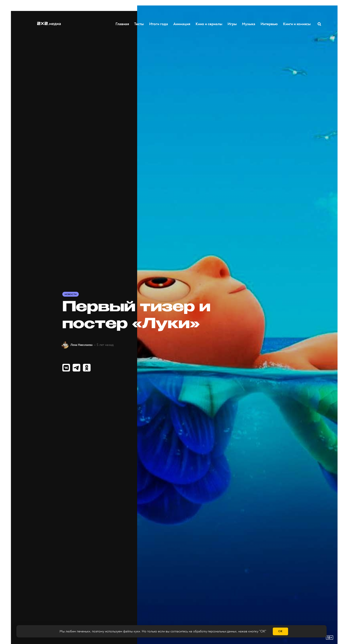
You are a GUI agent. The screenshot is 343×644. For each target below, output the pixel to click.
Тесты (139, 24)
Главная (122, 24)
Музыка (249, 24)
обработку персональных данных (215, 632)
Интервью (269, 24)
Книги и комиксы (297, 24)
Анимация (182, 24)
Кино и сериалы (209, 24)
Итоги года (159, 24)
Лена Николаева (85, 345)
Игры (232, 24)
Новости (71, 294)
